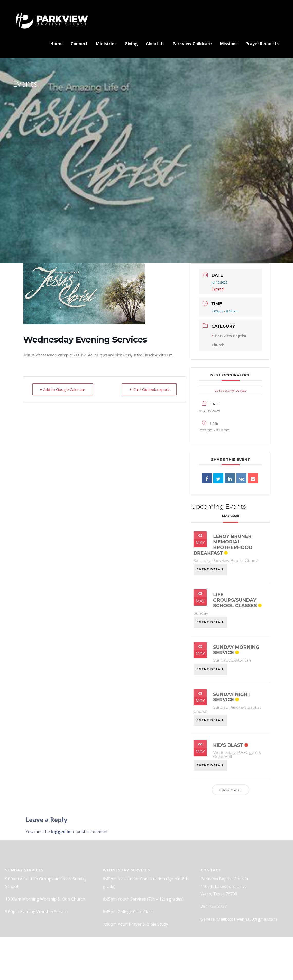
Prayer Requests (262, 44)
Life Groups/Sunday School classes (235, 600)
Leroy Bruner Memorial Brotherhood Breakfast (223, 545)
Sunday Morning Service (236, 650)
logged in (61, 832)
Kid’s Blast (228, 745)
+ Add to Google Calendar (63, 389)
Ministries (106, 44)
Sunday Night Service (232, 697)
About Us (155, 44)
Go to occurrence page (230, 390)
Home (56, 44)
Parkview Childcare (192, 44)
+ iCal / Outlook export (149, 389)
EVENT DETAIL (210, 569)
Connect (79, 44)
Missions (229, 44)
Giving (131, 44)
